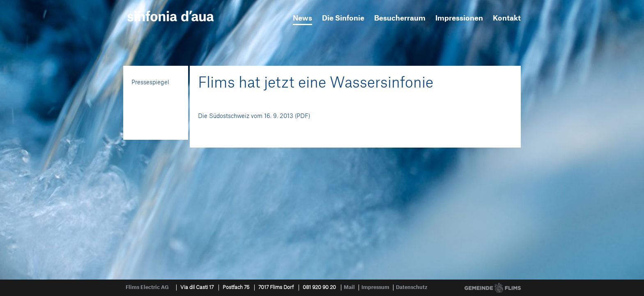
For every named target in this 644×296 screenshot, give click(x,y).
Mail (349, 287)
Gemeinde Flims (493, 288)
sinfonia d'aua (170, 16)
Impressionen (459, 18)
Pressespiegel (150, 83)
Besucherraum (400, 18)
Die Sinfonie (343, 18)
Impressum (375, 287)
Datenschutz (412, 287)
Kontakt (507, 18)
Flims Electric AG (147, 287)
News (302, 18)
